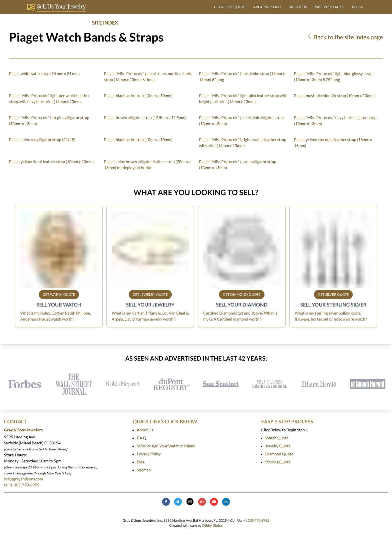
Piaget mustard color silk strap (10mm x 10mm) (334, 95)
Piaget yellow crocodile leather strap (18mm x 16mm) (333, 143)
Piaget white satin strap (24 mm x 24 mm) (44, 73)
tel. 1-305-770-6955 (22, 485)
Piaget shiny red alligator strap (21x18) (42, 140)
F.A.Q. (142, 438)
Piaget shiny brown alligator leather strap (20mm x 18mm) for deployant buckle (147, 165)
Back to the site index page (345, 37)
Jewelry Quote (278, 446)
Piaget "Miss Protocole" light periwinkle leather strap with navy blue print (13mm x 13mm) (49, 98)
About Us (145, 430)
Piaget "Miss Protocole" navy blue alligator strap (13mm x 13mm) (335, 120)
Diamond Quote (279, 454)
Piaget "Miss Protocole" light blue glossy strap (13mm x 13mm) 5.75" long (333, 76)
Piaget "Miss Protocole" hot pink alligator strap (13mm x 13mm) (49, 120)
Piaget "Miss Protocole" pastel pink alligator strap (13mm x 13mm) (241, 120)
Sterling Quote (278, 462)
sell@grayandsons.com (23, 479)
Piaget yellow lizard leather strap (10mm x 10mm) (51, 162)
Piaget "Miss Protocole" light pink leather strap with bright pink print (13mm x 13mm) (243, 98)
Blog (141, 462)
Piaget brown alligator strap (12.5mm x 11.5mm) (145, 117)
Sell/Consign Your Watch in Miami (166, 446)
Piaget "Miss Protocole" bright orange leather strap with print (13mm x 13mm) (243, 143)
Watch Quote (277, 438)
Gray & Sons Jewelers (23, 430)
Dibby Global (212, 525)
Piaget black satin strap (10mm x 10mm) (138, 95)
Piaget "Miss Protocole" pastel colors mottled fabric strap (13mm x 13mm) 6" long (148, 76)
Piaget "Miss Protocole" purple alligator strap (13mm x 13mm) (238, 165)
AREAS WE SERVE (267, 7)
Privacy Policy (149, 454)
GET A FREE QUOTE (230, 7)
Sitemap (144, 470)
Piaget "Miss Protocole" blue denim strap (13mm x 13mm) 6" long (242, 76)
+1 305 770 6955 (256, 520)
